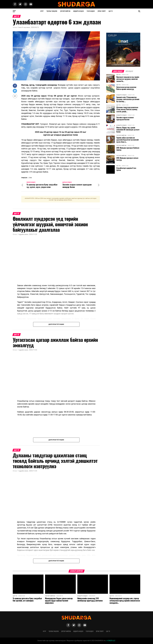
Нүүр (42, 11)
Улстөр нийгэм (65, 11)
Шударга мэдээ (79, 11)
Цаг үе (111, 11)
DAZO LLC (111, 641)
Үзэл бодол (91, 11)
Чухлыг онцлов (52, 11)
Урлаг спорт (102, 11)
